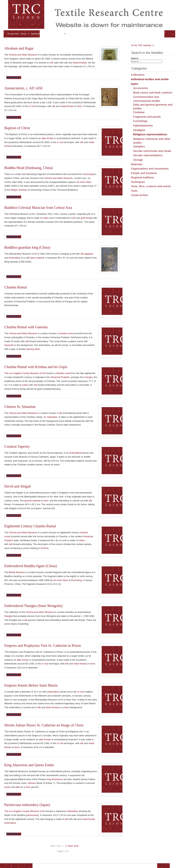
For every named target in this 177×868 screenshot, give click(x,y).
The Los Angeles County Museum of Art (25, 373)
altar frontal (47, 138)
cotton (46, 218)
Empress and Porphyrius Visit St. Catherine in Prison (43, 646)
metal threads (80, 63)
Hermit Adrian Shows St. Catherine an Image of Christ (44, 725)
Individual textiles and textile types (46, 34)
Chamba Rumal (16, 287)
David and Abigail (18, 486)
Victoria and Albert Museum (23, 55)
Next (70, 846)
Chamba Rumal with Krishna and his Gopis (36, 367)
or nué (32, 106)
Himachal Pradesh (60, 377)
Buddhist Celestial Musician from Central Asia (38, 208)
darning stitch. (33, 349)
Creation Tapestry (17, 446)
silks (18, 787)
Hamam (32, 783)
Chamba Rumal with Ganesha (26, 327)
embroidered (76, 453)
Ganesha (9, 345)
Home (23, 34)
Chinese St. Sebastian (20, 407)
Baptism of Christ (17, 128)
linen (80, 106)
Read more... (13, 77)
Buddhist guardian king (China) (27, 247)
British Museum (17, 572)
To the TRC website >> (143, 45)
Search (135, 58)
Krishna (45, 548)
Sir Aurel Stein (84, 182)
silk (52, 63)
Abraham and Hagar (19, 48)
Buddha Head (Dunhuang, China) (29, 168)
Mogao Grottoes (19, 190)
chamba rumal (66, 333)
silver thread (52, 707)
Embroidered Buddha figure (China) (31, 566)
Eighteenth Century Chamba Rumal (30, 526)
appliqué (89, 254)
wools (7, 787)
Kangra (89, 377)
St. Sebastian (51, 417)
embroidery (15, 258)
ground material (32, 501)
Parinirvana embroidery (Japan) (27, 805)
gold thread (87, 218)
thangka (8, 616)
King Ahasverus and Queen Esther (29, 765)
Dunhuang (89, 174)
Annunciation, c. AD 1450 (23, 88)
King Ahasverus (55, 779)
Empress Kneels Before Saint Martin (31, 685)
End (76, 846)
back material (37, 258)
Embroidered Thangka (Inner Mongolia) (33, 606)
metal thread (67, 106)
